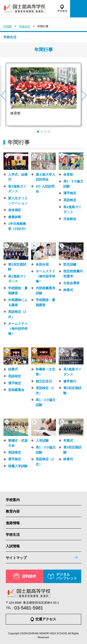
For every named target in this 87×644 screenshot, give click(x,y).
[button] (38, 132)
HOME (8, 26)
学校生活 (25, 26)
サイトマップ (16, 558)
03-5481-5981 (29, 608)
